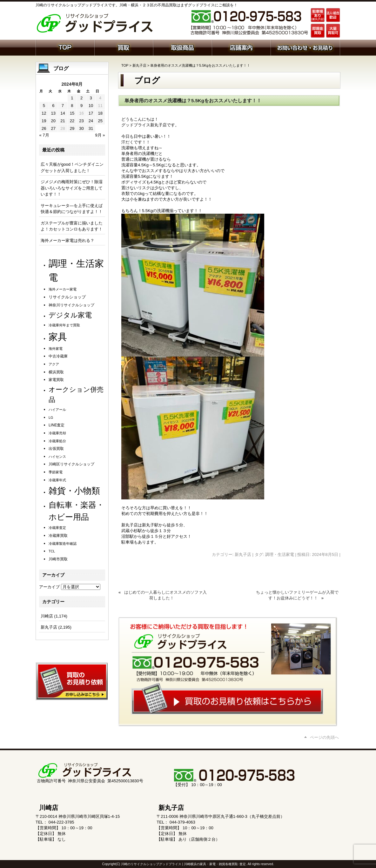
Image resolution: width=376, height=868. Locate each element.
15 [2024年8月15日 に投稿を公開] (72, 113)
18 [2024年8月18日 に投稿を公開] (100, 113)
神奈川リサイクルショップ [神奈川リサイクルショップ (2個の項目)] (71, 305)
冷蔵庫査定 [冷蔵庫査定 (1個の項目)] (57, 528)
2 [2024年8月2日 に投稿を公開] (81, 98)
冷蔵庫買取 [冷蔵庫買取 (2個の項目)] (58, 536)
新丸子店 (139, 65)
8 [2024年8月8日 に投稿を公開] (72, 106)
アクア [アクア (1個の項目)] (54, 364)
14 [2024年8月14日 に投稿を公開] (63, 113)
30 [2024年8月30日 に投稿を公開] (81, 128)
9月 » (100, 135)
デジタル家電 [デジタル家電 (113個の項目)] (70, 315)
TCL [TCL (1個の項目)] (52, 551)
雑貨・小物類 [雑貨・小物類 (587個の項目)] (74, 491)
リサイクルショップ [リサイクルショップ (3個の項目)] (67, 297)
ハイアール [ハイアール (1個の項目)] (57, 410)
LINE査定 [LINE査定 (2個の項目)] (57, 425)
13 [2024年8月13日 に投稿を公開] (53, 113)
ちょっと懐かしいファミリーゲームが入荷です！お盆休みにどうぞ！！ (297, 595)
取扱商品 (182, 47)
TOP (125, 65)
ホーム (65, 47)
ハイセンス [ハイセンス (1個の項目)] (57, 457)
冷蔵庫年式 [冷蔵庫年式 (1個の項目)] (57, 480)
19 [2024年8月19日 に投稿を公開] (44, 121)
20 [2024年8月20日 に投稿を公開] (53, 121)
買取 (124, 47)
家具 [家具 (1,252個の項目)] (58, 337)
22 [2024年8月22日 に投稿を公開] (72, 121)
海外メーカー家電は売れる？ (67, 240)
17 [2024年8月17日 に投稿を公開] (91, 113)
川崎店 (47, 616)
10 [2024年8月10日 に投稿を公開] (91, 106)
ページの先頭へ (324, 737)
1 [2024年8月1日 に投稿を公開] (72, 98)
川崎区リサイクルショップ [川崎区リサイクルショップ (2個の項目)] (71, 464)
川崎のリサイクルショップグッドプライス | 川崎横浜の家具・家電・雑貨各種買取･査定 (183, 864)
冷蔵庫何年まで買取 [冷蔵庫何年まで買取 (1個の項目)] (64, 325)
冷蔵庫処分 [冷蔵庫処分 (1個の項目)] (57, 441)
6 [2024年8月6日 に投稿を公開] (53, 106)
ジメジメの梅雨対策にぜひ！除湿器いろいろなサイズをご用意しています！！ (72, 188)
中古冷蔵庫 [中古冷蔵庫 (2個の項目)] (58, 356)
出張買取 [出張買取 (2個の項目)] (56, 449)
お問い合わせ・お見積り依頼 (305, 47)
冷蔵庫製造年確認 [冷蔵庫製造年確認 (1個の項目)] (63, 544)
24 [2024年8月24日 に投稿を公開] (91, 121)
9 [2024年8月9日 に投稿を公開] (81, 106)
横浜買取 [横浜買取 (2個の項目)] (56, 372)
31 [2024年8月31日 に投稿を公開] (91, 128)
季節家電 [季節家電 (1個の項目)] (56, 472)
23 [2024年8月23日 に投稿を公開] (81, 121)
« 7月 (44, 135)
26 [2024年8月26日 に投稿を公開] (44, 128)
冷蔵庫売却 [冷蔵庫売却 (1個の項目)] (57, 433)
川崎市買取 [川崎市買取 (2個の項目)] (58, 559)
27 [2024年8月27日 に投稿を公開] (53, 128)
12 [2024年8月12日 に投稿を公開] (44, 113)
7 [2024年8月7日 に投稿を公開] (63, 106)
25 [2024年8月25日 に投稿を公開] (100, 121)
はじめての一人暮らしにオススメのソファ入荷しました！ (165, 595)
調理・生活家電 (280, 554)
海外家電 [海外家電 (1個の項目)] (56, 349)
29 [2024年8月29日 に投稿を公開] (72, 128)
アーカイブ (49, 587)
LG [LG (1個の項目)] (51, 417)
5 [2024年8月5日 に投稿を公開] (44, 106)
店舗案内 (241, 47)
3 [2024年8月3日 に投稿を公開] (91, 98)
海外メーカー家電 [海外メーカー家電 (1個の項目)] (63, 289)
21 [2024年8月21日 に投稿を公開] (63, 121)
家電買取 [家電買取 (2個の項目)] (56, 380)
